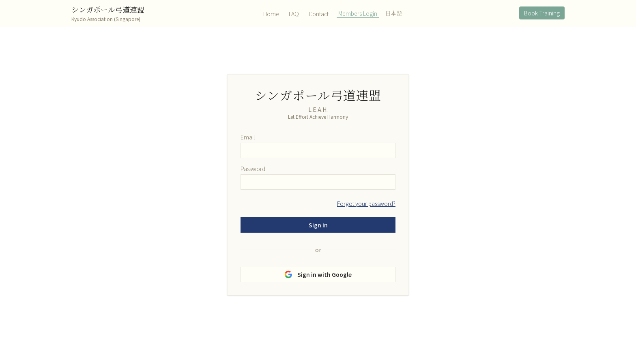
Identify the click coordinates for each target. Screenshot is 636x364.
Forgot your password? (366, 203)
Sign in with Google (318, 274)
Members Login (358, 13)
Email (248, 137)
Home (271, 14)
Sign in (318, 225)
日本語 (394, 13)
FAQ (294, 14)
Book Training (542, 13)
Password (253, 169)
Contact (319, 14)
